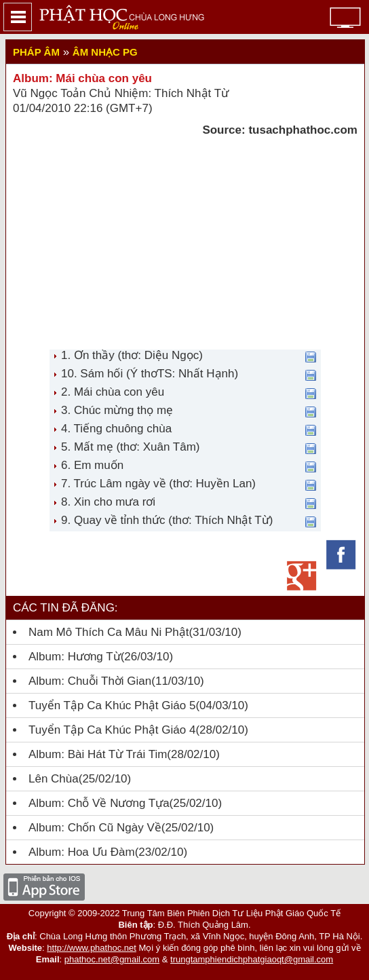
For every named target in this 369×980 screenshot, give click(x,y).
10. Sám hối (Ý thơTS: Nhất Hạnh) (150, 374)
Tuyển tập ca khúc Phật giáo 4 (112, 730)
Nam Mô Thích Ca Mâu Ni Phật (109, 632)
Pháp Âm (36, 52)
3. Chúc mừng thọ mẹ (117, 410)
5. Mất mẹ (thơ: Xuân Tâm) (130, 447)
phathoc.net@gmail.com (112, 959)
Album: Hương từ (75, 657)
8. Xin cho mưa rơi (108, 502)
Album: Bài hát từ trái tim (98, 754)
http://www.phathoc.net (92, 948)
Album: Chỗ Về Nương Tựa (99, 803)
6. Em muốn (92, 465)
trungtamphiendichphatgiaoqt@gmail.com (252, 959)
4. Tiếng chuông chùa (116, 429)
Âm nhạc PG (105, 52)
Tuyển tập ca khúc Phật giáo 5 (112, 705)
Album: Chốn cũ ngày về (95, 828)
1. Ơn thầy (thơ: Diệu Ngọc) (132, 355)
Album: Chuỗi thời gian (90, 681)
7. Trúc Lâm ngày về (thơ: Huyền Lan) (158, 484)
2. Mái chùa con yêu (113, 392)
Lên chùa (54, 779)
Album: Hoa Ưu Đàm (82, 852)
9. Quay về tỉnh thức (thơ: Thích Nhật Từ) (167, 520)
